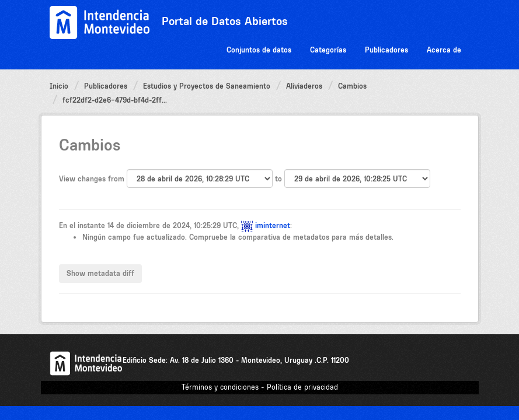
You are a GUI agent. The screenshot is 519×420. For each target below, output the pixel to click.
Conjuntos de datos (259, 50)
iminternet (273, 225)
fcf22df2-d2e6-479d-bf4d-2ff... (115, 100)
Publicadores (386, 50)
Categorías (328, 50)
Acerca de (444, 50)
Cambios (352, 86)
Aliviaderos (304, 86)
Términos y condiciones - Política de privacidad (260, 387)
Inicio (59, 86)
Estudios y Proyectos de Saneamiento (207, 86)
